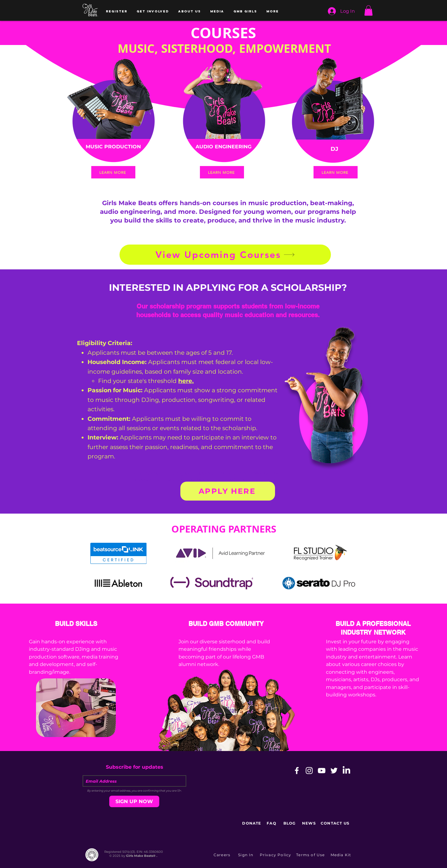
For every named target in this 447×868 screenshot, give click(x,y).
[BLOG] (290, 823)
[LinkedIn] (346, 771)
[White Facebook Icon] (297, 771)
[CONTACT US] (336, 823)
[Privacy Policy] (276, 855)
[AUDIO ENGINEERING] (223, 147)
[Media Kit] (341, 855)
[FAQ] (272, 823)
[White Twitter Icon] (334, 771)
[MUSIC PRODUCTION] (113, 147)
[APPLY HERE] (228, 491)
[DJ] (334, 149)
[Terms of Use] (311, 855)
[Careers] (223, 855)
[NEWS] (310, 823)
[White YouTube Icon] (322, 771)
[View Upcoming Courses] (225, 255)
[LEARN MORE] (113, 172)
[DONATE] (252, 823)
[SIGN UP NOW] (134, 801)
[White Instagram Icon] (309, 771)
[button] (117, 11)
